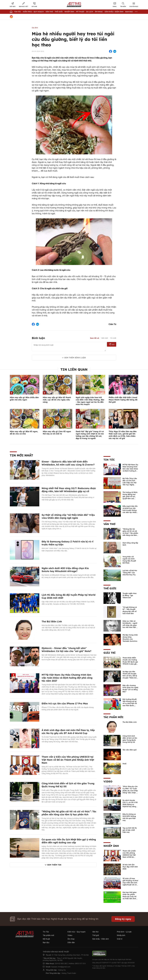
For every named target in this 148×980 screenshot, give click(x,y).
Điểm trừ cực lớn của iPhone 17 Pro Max (65, 703)
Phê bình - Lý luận (124, 932)
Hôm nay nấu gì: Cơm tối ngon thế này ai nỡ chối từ (57, 433)
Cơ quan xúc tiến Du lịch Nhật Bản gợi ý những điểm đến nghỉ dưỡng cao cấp (69, 841)
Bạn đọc (129, 12)
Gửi (112, 344)
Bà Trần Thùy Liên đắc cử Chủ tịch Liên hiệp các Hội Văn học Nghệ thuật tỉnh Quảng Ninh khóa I (130, 484)
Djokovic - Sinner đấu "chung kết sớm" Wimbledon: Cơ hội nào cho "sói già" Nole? (66, 650)
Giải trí (109, 653)
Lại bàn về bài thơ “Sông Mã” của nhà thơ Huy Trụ (130, 573)
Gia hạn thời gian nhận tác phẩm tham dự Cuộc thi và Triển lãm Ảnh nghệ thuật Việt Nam (130, 898)
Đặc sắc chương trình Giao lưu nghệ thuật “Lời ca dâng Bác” (130, 689)
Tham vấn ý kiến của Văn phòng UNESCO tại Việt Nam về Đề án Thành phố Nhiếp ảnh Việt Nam (68, 760)
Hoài (124, 764)
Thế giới (59, 12)
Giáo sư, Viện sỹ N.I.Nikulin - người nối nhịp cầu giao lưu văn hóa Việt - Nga (130, 625)
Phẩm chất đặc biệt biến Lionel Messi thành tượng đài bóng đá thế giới (123, 400)
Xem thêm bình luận (75, 358)
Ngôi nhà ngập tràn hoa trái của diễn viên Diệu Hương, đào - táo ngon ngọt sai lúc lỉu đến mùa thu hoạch (90, 401)
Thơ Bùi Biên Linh (52, 621)
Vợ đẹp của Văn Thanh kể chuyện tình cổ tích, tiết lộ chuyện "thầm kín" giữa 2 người (130, 676)
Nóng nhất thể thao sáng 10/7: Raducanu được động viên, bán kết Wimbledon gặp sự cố (69, 490)
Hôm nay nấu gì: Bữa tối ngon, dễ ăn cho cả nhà (24, 433)
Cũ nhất (113, 338)
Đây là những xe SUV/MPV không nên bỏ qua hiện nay (129, 817)
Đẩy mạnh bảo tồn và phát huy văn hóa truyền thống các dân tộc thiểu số (130, 510)
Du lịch (90, 12)
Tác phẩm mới (113, 717)
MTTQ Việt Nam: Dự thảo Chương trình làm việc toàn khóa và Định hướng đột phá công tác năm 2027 (67, 678)
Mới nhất (105, 338)
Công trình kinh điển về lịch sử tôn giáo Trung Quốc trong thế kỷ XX (130, 739)
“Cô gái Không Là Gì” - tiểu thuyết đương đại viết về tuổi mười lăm (130, 610)
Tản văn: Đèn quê (129, 750)
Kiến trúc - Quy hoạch (33, 12)
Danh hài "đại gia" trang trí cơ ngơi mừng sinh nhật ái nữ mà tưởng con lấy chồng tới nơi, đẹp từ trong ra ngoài (90, 435)
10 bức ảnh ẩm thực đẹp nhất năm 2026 (130, 867)
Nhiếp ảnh (111, 846)
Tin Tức (18, 12)
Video (108, 781)
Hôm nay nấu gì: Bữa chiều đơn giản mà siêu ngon (24, 399)
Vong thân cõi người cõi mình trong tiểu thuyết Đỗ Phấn (129, 560)
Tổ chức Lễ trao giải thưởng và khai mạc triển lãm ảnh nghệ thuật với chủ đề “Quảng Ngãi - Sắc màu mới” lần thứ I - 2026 (130, 885)
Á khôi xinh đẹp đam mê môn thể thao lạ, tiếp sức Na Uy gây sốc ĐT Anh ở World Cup (68, 732)
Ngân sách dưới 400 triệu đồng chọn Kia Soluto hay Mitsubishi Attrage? (65, 570)
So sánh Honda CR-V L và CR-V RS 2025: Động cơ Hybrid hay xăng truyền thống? (130, 804)
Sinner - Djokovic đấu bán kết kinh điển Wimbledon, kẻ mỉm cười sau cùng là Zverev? (68, 463)
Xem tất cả (95, 338)
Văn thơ (49, 12)
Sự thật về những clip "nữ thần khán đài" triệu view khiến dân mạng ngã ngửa (68, 516)
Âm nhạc (99, 12)
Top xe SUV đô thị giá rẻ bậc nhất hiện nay (130, 830)
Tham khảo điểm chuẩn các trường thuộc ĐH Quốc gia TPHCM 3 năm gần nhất (130, 662)
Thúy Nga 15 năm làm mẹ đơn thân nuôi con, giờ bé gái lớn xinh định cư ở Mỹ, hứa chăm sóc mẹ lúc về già (123, 435)
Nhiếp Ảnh (69, 12)
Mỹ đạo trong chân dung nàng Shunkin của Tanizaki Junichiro (130, 638)
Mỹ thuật (80, 12)
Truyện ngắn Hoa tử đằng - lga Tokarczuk (129, 595)
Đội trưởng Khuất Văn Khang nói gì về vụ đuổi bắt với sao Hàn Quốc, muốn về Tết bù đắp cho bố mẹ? (130, 704)
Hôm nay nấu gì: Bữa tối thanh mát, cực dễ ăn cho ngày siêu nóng (57, 400)
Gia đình (35, 28)
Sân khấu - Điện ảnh (114, 12)
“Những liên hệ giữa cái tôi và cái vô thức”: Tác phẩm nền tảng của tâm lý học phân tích (69, 813)
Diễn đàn (71, 942)
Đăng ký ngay (123, 919)
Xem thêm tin (54, 865)
